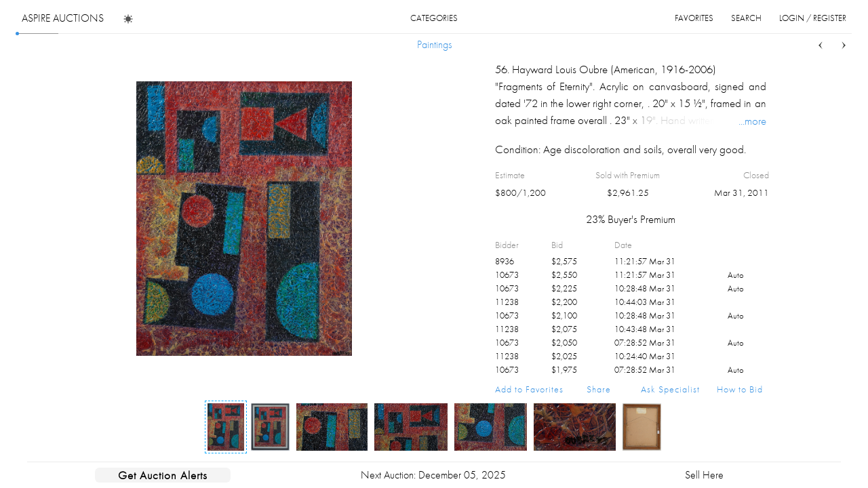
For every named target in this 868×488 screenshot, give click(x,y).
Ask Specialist (670, 389)
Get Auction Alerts (163, 475)
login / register (813, 18)
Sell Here (704, 475)
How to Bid (740, 389)
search (746, 18)
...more (752, 121)
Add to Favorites (529, 389)
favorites (694, 18)
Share (599, 389)
